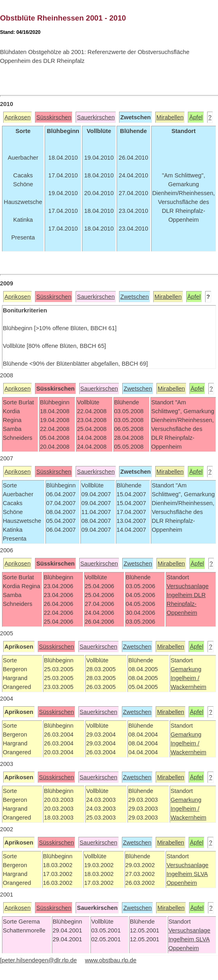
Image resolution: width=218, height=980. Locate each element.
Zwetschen (135, 297)
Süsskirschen (54, 117)
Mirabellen (170, 117)
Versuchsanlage (187, 586)
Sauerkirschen (96, 117)
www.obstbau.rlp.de (111, 960)
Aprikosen (17, 117)
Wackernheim (188, 687)
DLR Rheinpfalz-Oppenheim (186, 604)
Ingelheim (180, 595)
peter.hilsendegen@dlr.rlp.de (39, 960)
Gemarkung (186, 669)
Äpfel (196, 117)
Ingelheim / (185, 678)
